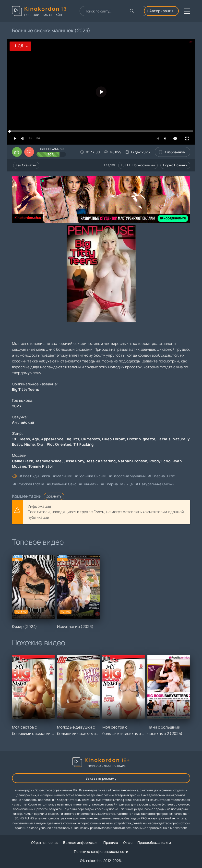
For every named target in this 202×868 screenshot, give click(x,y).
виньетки (90, 484)
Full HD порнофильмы (138, 165)
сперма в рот (163, 476)
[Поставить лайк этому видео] (17, 152)
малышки (64, 476)
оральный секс (63, 484)
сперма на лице (119, 484)
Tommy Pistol (41, 466)
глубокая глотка (31, 484)
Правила (111, 842)
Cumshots (91, 439)
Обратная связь (45, 842)
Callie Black (23, 461)
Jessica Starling (101, 461)
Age (36, 439)
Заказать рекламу (101, 778)
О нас (128, 842)
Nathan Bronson (132, 461)
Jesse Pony (74, 461)
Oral (41, 444)
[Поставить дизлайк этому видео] (29, 152)
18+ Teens (21, 439)
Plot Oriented (59, 444)
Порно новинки (175, 165)
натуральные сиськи (157, 484)
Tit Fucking (83, 444)
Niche (30, 444)
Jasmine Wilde (48, 461)
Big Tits (72, 439)
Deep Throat (113, 439)
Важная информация (81, 842)
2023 (17, 406)
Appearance (52, 439)
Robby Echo (160, 461)
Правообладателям (154, 842)
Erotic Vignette (141, 439)
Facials (164, 439)
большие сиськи (92, 476)
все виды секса (36, 476)
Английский (23, 422)
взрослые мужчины (129, 476)
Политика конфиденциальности (101, 852)
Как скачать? (26, 165)
